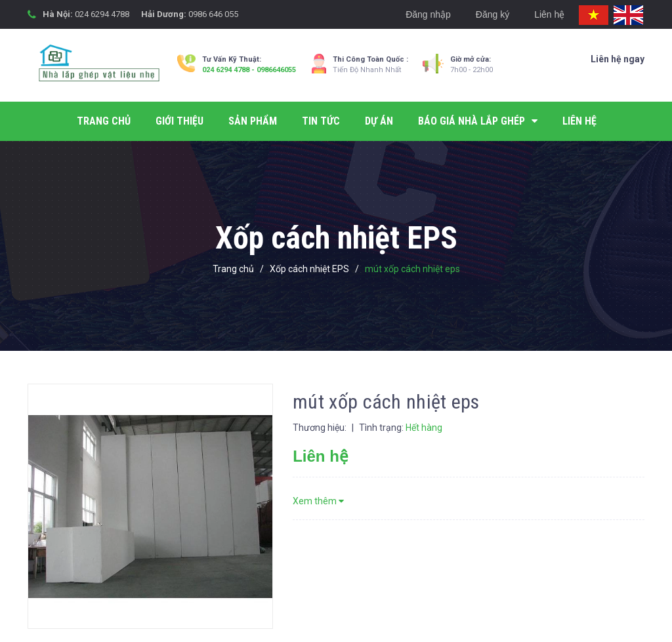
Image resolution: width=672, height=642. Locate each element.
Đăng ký (493, 14)
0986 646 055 (213, 14)
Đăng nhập (428, 14)
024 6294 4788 (102, 14)
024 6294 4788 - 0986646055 (249, 70)
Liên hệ (549, 14)
